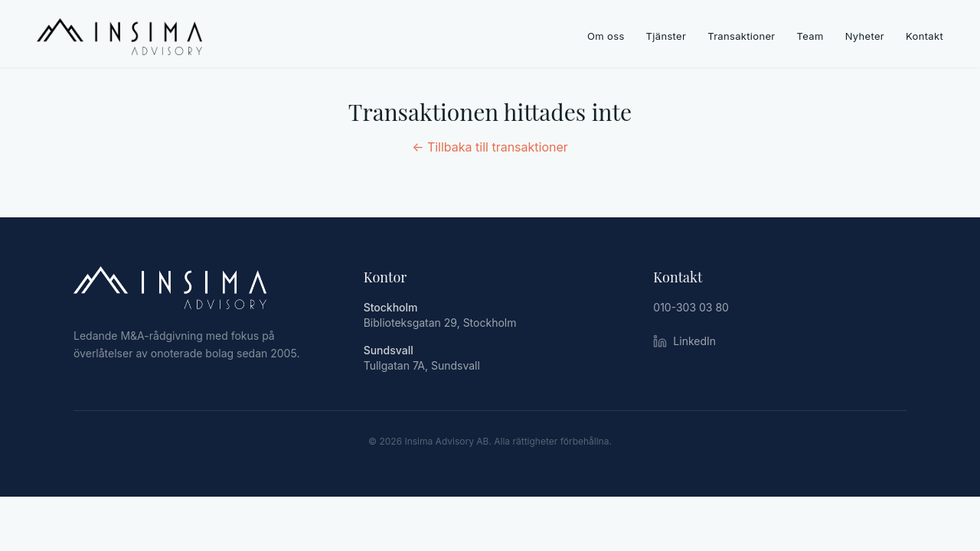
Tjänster (666, 36)
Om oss (606, 36)
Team (810, 36)
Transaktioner (741, 36)
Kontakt (924, 36)
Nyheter (865, 36)
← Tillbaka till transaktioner (490, 147)
